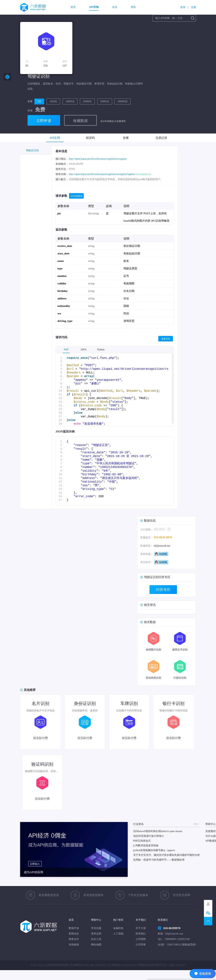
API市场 (94, 7)
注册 (193, 7)
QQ (208, 904)
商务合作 (74, 939)
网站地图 (96, 945)
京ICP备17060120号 (95, 965)
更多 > (197, 824)
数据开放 (74, 928)
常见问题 (96, 928)
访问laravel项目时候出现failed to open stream (158, 831)
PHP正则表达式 (142, 841)
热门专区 (118, 920)
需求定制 (96, 934)
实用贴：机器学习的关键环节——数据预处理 (159, 860)
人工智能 (118, 934)
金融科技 (118, 928)
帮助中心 (96, 920)
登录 (183, 7)
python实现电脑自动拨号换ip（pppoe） (155, 850)
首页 (73, 7)
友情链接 (74, 945)
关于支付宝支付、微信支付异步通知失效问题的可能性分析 (167, 855)
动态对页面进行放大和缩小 (149, 836)
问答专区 (163, 590)
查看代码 (166, 339)
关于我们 (141, 920)
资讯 (133, 7)
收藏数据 (80, 121)
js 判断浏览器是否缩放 (146, 845)
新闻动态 (74, 934)
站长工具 (96, 939)
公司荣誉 (141, 945)
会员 (115, 7)
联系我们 (141, 934)
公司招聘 (141, 939)
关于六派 (141, 928)
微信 (208, 913)
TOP (208, 921)
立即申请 (44, 121)
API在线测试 (76, 196)
